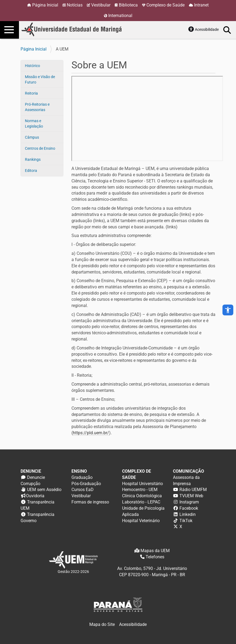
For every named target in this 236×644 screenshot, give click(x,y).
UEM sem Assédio (44, 490)
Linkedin (188, 514)
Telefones (155, 557)
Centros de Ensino (40, 148)
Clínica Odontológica (142, 496)
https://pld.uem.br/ (91, 433)
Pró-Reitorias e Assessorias (37, 107)
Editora (31, 171)
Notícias (75, 5)
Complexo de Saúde (165, 5)
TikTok (186, 521)
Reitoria (31, 93)
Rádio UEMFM (193, 490)
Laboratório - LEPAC (141, 502)
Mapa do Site (102, 624)
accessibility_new (228, 310)
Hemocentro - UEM (140, 490)
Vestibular (101, 5)
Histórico (32, 66)
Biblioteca (128, 5)
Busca (227, 30)
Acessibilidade (207, 29)
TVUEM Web (191, 496)
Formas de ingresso (90, 502)
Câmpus (32, 137)
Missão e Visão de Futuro (40, 79)
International (120, 16)
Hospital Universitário (142, 484)
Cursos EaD (83, 490)
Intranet (201, 5)
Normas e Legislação (34, 124)
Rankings (33, 159)
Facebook (189, 508)
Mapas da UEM (155, 551)
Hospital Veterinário (141, 521)
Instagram (189, 502)
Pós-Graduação (86, 484)
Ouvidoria (35, 496)
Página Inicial (45, 5)
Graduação (82, 477)
